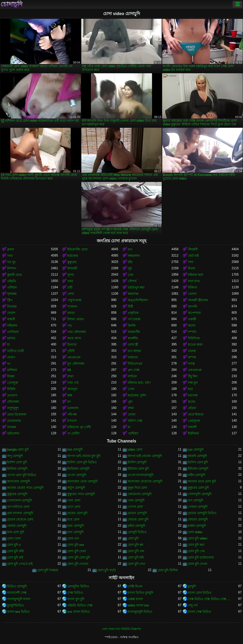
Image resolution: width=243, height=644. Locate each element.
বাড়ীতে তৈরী (16, 351)
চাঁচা (130, 262)
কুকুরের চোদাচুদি (17, 494)
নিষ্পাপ (12, 268)
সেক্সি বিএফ (135, 586)
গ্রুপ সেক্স (134, 370)
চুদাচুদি (192, 586)
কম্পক (192, 357)
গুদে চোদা (74, 507)
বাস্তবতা (133, 357)
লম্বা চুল (193, 383)
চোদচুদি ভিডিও (137, 532)
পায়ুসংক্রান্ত (74, 300)
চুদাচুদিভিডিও (16, 605)
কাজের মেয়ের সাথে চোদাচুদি (25, 488)
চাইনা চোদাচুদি (136, 526)
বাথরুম (12, 427)
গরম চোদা (74, 500)
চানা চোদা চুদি (16, 532)
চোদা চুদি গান (136, 551)
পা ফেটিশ (73, 433)
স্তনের (192, 402)
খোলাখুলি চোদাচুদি (200, 494)
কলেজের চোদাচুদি (19, 481)
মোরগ (11, 357)
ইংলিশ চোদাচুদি (137, 462)
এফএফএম (195, 370)
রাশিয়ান (12, 370)
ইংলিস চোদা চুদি (198, 462)
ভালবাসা (73, 408)
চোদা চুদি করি (16, 551)
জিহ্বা (11, 376)
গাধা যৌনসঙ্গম (76, 332)
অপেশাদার (194, 313)
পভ (70, 326)
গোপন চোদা (135, 507)
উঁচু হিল (193, 376)
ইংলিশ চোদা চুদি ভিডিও (82, 462)
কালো (192, 326)
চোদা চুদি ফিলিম (168, 570)
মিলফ (192, 268)
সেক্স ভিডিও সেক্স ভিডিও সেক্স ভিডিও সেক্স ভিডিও (210, 599)
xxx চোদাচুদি (196, 450)
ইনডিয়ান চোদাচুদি (78, 469)
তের (131, 275)
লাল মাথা (194, 281)
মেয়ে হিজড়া (196, 414)
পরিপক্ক (72, 414)
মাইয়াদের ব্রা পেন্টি (79, 427)
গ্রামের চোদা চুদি (77, 513)
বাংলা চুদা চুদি (76, 599)
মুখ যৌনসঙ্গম (76, 364)
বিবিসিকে (194, 338)
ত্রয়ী (70, 287)
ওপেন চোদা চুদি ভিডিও (22, 475)
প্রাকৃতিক (133, 313)
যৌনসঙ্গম (13, 402)
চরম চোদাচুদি (75, 526)
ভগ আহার (134, 351)
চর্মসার (11, 338)
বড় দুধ (11, 262)
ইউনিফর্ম (193, 433)
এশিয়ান (12, 287)
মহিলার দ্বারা (196, 275)
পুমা (130, 402)
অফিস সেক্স (135, 421)
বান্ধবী (11, 319)
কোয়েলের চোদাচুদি (140, 494)
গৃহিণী (71, 351)
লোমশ (11, 313)
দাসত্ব (191, 364)
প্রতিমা (192, 408)
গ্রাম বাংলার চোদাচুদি (20, 513)
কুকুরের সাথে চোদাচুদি (81, 494)
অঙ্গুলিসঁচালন (138, 300)
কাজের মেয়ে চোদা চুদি (202, 481)
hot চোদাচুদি (75, 450)
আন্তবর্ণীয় (134, 332)
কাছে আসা (74, 338)
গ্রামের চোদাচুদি (137, 513)
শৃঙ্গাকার (12, 294)
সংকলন (72, 307)
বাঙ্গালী (192, 427)
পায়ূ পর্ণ (193, 605)
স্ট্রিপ (10, 300)
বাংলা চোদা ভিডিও (200, 593)
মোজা (132, 414)
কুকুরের (72, 262)
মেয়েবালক (14, 421)
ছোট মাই (193, 256)
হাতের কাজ (195, 345)
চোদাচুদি (12, 4)
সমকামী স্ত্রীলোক (198, 300)
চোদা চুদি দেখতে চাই (20, 564)
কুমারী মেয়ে (14, 275)
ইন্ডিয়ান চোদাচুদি (198, 469)
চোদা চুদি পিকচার (48, 570)
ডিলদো (72, 345)
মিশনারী (72, 268)
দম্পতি (192, 332)
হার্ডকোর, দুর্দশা (137, 395)
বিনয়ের (12, 307)
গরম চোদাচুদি (136, 500)
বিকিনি (11, 389)
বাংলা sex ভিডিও (18, 612)
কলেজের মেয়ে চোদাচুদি (82, 481)
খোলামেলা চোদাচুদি (19, 500)
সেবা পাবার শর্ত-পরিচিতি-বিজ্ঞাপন (121, 629)
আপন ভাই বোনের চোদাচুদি (145, 456)
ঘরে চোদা (73, 519)
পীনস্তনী (193, 249)
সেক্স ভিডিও (75, 593)
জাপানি (193, 307)
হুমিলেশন (13, 433)
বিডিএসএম (135, 364)
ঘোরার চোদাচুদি (17, 526)
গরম (70, 281)
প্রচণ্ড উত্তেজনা (17, 414)
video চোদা (135, 450)
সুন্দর (71, 275)
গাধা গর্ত (73, 383)
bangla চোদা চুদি (18, 450)
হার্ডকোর (73, 256)
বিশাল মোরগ (76, 319)
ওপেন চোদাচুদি (77, 475)
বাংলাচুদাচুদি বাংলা (19, 599)
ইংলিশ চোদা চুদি (17, 462)
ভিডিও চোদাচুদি (17, 586)
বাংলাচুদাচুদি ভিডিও (140, 612)
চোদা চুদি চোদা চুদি (79, 558)
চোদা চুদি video (198, 538)
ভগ (130, 249)
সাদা (191, 262)
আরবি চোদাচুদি (197, 456)
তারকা (192, 351)
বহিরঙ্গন (12, 326)
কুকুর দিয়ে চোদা (138, 488)
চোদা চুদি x (14, 545)
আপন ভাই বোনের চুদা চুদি (84, 456)
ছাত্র (190, 389)
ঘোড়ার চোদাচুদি (198, 519)
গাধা (10, 256)
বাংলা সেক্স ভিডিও (200, 612)
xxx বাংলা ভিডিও (79, 612)
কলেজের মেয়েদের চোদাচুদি (145, 481)
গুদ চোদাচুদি (196, 500)
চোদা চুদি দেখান (198, 564)
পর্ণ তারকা (134, 319)
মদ (69, 402)
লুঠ (130, 268)
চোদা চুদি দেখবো (78, 564)
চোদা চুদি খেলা (77, 551)
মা (8, 345)
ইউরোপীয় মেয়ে (77, 249)
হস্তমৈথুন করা (136, 287)
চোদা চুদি (133, 538)
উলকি (132, 326)
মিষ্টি (130, 307)
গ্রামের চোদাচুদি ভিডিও (202, 513)
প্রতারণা (12, 395)
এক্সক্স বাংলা (135, 599)
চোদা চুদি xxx (76, 545)
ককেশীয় (133, 338)
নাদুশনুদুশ (13, 408)
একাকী (192, 319)
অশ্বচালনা (134, 256)
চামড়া (71, 313)
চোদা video (195, 532)
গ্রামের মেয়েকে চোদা (20, 519)
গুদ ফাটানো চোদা (18, 507)
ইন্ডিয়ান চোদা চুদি (138, 469)
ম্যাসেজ (193, 395)
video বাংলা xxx (138, 605)
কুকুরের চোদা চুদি (198, 488)
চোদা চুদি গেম (196, 551)
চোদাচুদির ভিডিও (78, 586)
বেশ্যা (71, 294)
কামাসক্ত (133, 294)
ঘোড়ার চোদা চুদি (138, 519)
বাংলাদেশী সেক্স (17, 593)
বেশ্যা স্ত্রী (133, 345)
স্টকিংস (193, 287)
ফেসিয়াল (13, 332)
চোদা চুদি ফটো (107, 570)
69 (69, 370)
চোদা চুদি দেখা (137, 564)
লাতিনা (132, 376)
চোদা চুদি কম (136, 545)
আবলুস (72, 389)
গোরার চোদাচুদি (198, 507)
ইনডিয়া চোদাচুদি (17, 469)
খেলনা (192, 294)
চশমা (70, 376)
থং (9, 364)
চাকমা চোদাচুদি (197, 526)
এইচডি (12, 281)
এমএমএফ (74, 357)
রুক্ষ (70, 395)
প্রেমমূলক (194, 421)
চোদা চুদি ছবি (136, 558)
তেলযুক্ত (13, 383)
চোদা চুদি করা (196, 545)
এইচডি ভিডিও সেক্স (80, 605)
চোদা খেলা (14, 538)
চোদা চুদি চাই (15, 558)
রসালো (72, 421)
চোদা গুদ (73, 538)
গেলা (131, 389)
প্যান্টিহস (133, 433)
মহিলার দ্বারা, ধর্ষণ (139, 383)
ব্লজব (11, 249)
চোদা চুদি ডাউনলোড (201, 558)
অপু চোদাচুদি (15, 456)
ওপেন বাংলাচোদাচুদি (141, 475)
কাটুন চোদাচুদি (76, 488)
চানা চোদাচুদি (75, 532)
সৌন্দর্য (132, 281)
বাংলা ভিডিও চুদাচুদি (141, 593)
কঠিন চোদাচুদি (196, 475)
